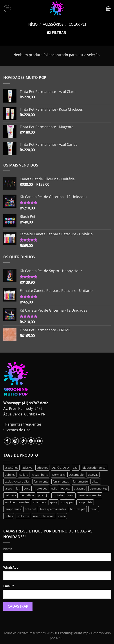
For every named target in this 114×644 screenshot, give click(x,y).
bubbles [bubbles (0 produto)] (10, 475)
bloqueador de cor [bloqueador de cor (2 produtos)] (94, 468)
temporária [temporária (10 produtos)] (85, 502)
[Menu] (7, 9)
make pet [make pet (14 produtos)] (41, 488)
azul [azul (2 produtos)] (76, 468)
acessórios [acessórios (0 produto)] (11, 468)
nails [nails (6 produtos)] (54, 488)
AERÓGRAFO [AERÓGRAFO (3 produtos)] (61, 468)
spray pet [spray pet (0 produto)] (67, 502)
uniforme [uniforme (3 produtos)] (23, 516)
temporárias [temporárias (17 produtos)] (13, 509)
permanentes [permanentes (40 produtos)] (98, 488)
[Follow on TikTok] (23, 441)
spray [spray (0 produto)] (53, 502)
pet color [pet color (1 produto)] (10, 495)
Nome (8, 549)
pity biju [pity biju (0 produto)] (43, 495)
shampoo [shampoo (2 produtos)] (39, 502)
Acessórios (53, 24)
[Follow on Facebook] (7, 441)
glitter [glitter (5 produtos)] (96, 481)
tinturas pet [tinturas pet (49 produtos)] (78, 509)
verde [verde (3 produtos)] (62, 516)
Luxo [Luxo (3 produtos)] (27, 488)
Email (9, 586)
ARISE (60, 638)
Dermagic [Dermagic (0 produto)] (58, 475)
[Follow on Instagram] (15, 441)
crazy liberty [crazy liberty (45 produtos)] (40, 475)
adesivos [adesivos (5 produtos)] (42, 468)
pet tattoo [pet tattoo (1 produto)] (27, 495)
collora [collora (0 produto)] (24, 475)
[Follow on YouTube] (39, 441)
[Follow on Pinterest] (31, 441)
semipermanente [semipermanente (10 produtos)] (90, 495)
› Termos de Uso (17, 430)
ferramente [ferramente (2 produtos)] (80, 481)
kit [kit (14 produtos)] (18, 488)
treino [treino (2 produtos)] (94, 509)
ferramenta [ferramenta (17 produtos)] (41, 481)
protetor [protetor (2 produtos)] (58, 495)
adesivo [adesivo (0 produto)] (27, 468)
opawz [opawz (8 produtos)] (65, 488)
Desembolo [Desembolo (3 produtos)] (76, 475)
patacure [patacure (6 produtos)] (80, 488)
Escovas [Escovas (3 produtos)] (93, 475)
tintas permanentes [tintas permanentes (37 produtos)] (53, 509)
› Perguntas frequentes (22, 424)
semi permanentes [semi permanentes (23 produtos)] (17, 502)
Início (33, 24)
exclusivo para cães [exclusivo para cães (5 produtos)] (17, 481)
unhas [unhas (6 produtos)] (9, 516)
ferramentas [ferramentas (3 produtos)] (61, 481)
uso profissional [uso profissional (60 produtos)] (44, 516)
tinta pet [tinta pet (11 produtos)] (30, 509)
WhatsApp (11, 567)
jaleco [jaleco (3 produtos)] (8, 488)
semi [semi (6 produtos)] (71, 495)
